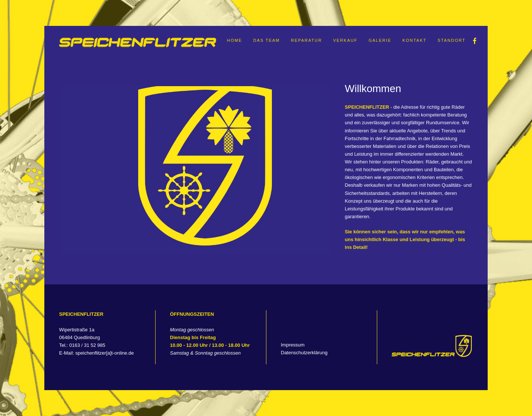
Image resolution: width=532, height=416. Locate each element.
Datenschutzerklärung (304, 353)
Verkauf (345, 40)
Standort (452, 40)
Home (234, 40)
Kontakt (414, 40)
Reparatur (306, 40)
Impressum (293, 345)
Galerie (380, 40)
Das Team (266, 40)
